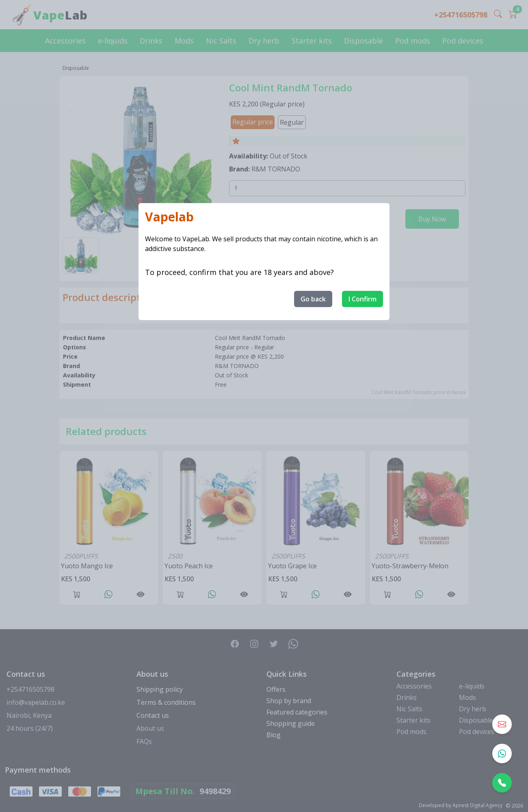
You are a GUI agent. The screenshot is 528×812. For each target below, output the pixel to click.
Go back (313, 299)
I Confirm (362, 299)
